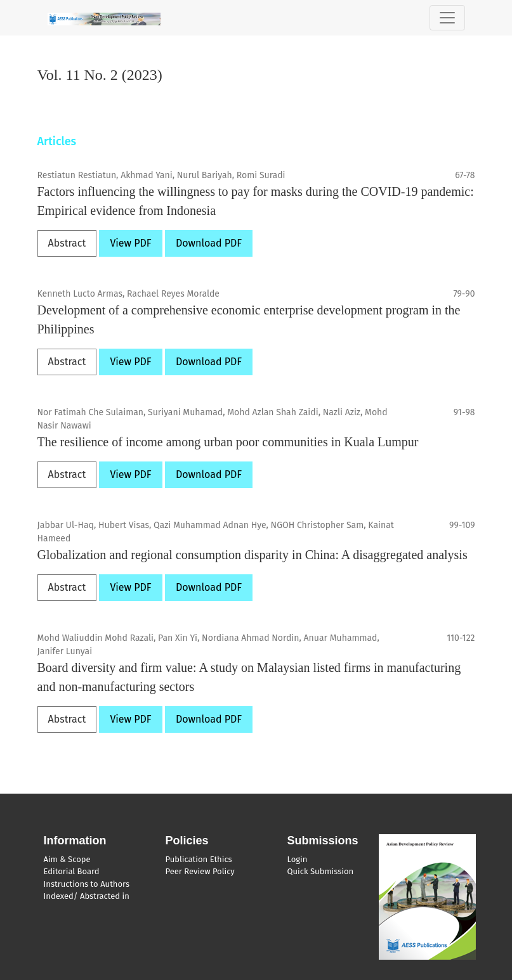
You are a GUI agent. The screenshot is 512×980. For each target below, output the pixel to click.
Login (298, 859)
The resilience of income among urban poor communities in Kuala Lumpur (228, 442)
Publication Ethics (199, 859)
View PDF (130, 243)
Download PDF (209, 243)
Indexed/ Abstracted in (87, 896)
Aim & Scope (67, 859)
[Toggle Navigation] (447, 18)
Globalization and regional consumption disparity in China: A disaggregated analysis (253, 555)
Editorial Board (72, 871)
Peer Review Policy (200, 871)
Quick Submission (321, 871)
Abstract (67, 243)
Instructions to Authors (87, 884)
